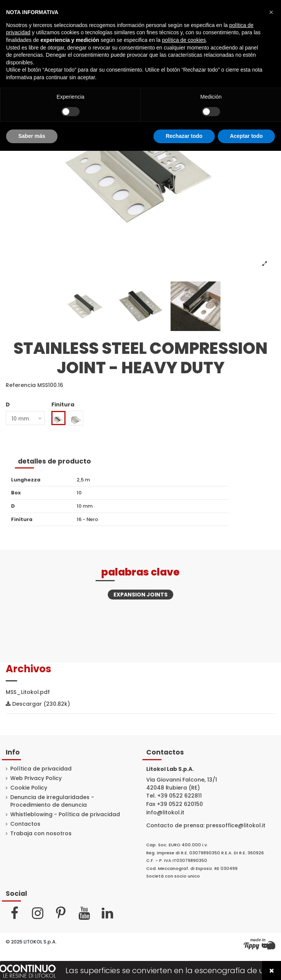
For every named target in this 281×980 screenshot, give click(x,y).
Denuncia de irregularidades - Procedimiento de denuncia (52, 801)
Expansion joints (140, 595)
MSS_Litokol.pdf (28, 692)
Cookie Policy (29, 788)
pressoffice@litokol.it (236, 825)
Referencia (21, 385)
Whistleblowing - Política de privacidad (65, 815)
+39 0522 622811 (180, 796)
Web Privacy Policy (36, 778)
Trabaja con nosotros (41, 834)
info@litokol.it (165, 812)
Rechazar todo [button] (184, 136)
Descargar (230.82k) (38, 704)
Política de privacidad (41, 769)
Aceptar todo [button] (246, 136)
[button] (271, 12)
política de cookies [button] (184, 40)
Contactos (25, 824)
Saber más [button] (32, 136)
